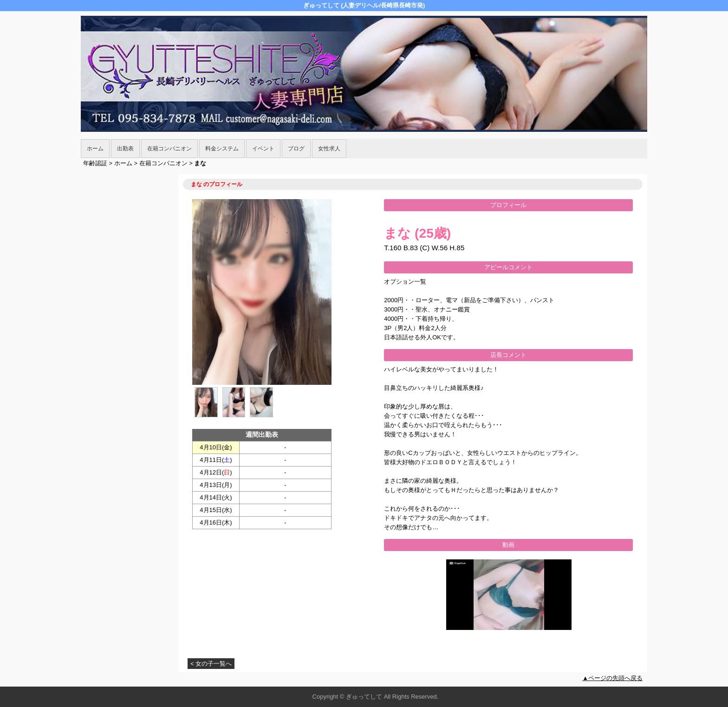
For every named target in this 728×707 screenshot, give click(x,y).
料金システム (222, 149)
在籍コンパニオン (169, 149)
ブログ (296, 149)
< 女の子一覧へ (211, 664)
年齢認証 (95, 163)
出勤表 (125, 149)
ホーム (95, 149)
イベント (263, 149)
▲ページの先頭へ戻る (612, 678)
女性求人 (329, 149)
